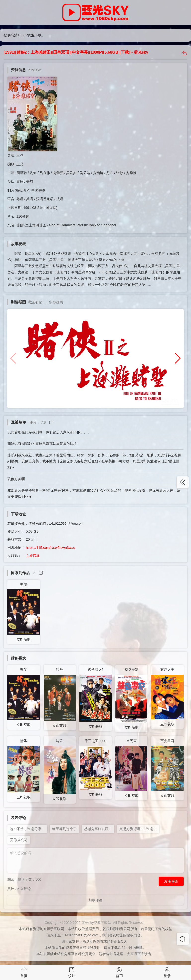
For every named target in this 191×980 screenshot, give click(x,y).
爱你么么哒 (19, 840)
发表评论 (171, 881)
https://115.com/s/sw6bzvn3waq (50, 548)
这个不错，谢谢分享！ (27, 829)
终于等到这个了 (64, 829)
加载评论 (95, 900)
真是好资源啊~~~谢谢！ (138, 829)
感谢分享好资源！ (98, 829)
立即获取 (33, 556)
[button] (178, 358)
